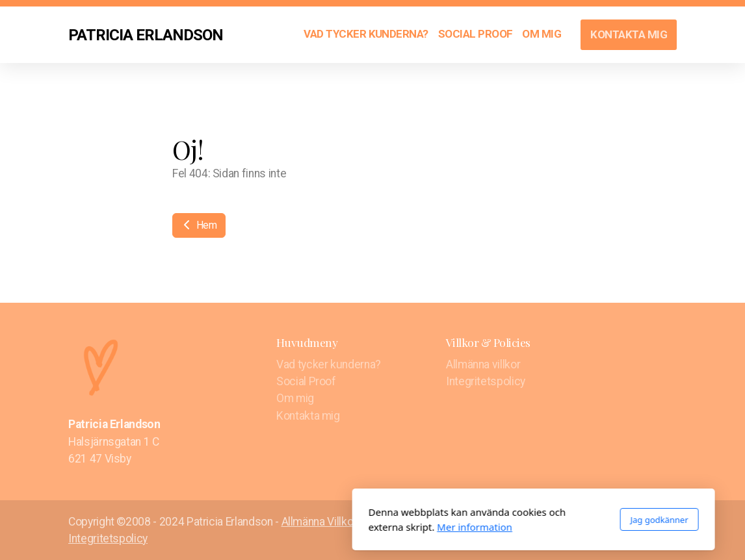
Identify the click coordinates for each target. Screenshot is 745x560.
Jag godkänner (498, 520)
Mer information (314, 527)
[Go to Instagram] (667, 523)
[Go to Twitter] (647, 523)
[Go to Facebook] (628, 523)
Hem (199, 225)
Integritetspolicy (108, 539)
